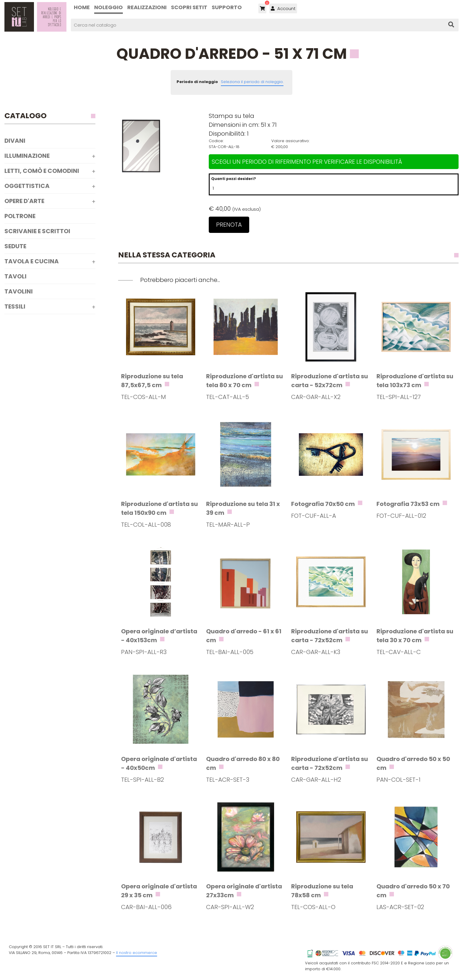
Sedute (15, 246)
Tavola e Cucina (32, 261)
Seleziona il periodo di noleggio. (252, 82)
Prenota (229, 225)
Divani (15, 141)
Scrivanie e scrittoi (37, 231)
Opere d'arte (24, 201)
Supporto (227, 7)
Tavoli (16, 276)
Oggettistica (27, 186)
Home (82, 7)
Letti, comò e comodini (42, 171)
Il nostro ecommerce (137, 953)
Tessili (15, 306)
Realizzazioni (147, 7)
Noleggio (109, 7)
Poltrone (20, 216)
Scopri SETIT (189, 7)
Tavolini (19, 291)
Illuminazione (27, 156)
